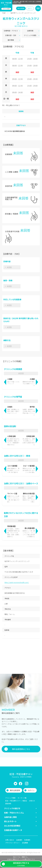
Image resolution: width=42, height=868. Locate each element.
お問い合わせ (10, 840)
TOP (4, 13)
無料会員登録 (21, 8)
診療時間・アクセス (11, 31)
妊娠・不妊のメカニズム (14, 813)
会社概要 (25, 843)
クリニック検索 (10, 798)
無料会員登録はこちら (21, 749)
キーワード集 (22, 798)
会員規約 (19, 840)
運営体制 (8, 804)
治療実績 (30, 31)
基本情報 (11, 40)
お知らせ (32, 801)
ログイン (30, 8)
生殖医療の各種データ (13, 830)
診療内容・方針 (11, 35)
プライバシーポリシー (13, 843)
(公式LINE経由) (21, 864)
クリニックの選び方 (12, 808)
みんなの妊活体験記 (12, 826)
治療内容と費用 (10, 817)
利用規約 (27, 840)
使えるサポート (10, 821)
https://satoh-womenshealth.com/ (17, 582)
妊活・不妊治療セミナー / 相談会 (16, 801)
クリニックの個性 (30, 35)
